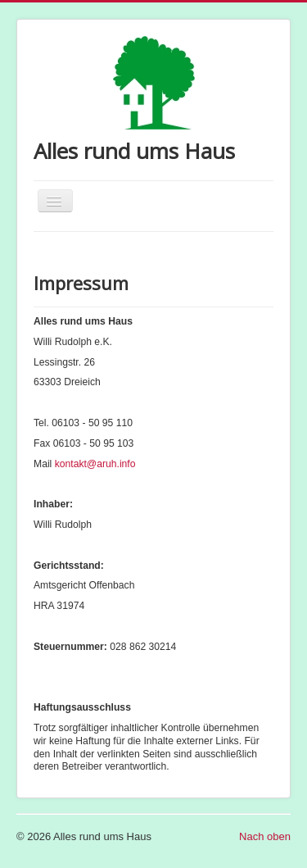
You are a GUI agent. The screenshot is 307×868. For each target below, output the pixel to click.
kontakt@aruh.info (95, 464)
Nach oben (265, 836)
